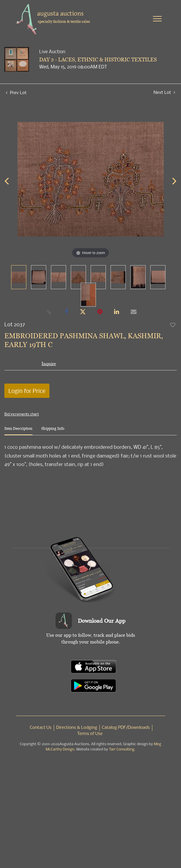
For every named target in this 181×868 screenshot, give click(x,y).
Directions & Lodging (77, 728)
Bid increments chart (22, 414)
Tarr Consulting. (122, 749)
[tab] (18, 431)
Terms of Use (90, 734)
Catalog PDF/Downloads (126, 728)
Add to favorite (173, 325)
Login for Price (27, 391)
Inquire (49, 364)
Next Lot (164, 92)
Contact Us (41, 728)
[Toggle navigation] (157, 19)
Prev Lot (16, 92)
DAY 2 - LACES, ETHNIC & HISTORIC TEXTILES (98, 59)
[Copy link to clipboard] (49, 312)
